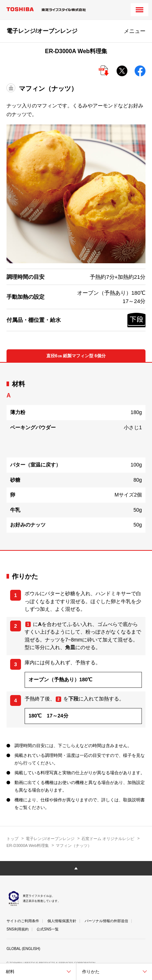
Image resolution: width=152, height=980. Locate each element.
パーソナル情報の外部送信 (106, 921)
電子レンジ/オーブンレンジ (50, 839)
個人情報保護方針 (62, 921)
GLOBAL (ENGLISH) (23, 949)
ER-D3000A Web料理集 (28, 845)
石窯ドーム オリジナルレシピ (108, 839)
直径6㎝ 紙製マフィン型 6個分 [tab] (76, 356)
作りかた (91, 972)
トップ (12, 839)
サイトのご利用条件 (23, 921)
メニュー (135, 31)
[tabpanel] (76, 456)
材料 (10, 972)
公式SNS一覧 (48, 929)
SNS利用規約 (18, 929)
